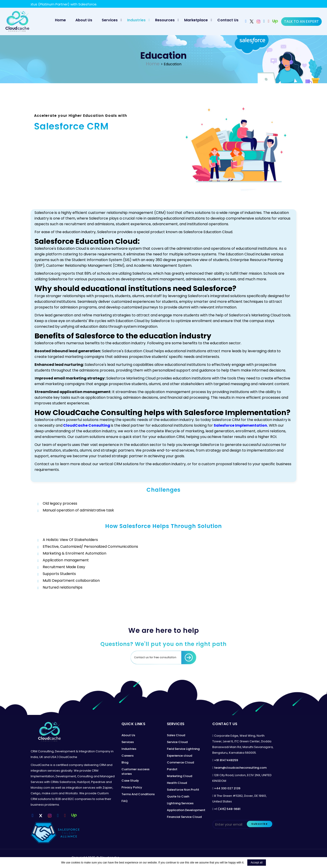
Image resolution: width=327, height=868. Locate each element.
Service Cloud (177, 742)
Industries (136, 20)
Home (62, 20)
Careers (128, 756)
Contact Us (228, 20)
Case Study (130, 781)
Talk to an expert (301, 21)
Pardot (172, 769)
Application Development (186, 810)
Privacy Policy (132, 787)
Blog (125, 762)
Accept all (257, 863)
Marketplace (196, 20)
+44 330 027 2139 (227, 788)
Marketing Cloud (180, 776)
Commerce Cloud (180, 762)
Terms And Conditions (138, 794)
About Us (84, 20)
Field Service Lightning (183, 749)
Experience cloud (180, 756)
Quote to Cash (178, 796)
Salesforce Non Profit (183, 790)
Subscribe (260, 824)
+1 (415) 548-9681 (227, 809)
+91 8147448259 (226, 760)
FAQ (125, 801)
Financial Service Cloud (184, 817)
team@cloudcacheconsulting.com (240, 768)
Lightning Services (180, 803)
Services (110, 20)
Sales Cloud (176, 735)
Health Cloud (177, 783)
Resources (165, 20)
